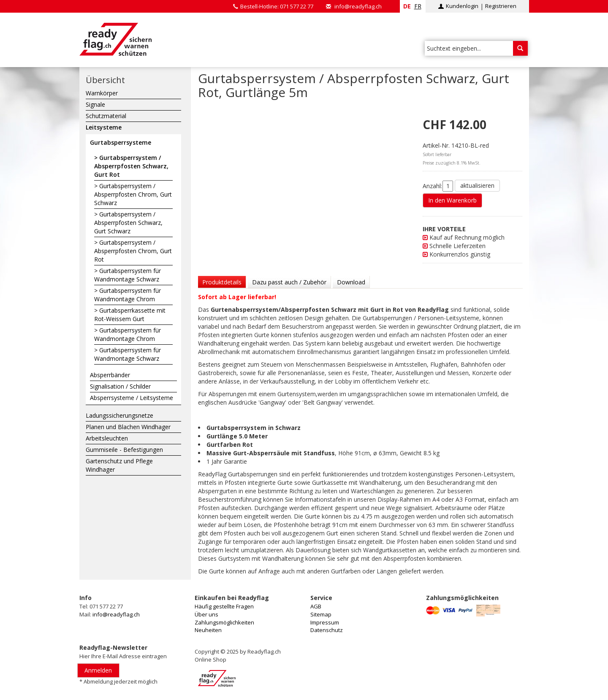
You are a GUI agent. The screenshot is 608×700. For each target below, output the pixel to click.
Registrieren (501, 6)
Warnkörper (102, 93)
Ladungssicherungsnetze (119, 415)
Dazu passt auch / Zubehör (289, 282)
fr (418, 6)
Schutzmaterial (106, 116)
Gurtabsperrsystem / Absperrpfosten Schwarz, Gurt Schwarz (128, 223)
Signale (95, 104)
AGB (316, 606)
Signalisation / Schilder (120, 386)
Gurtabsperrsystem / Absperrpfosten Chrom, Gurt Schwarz (133, 194)
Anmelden (98, 670)
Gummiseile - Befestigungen (124, 450)
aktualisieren (477, 185)
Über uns (206, 614)
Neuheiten (208, 630)
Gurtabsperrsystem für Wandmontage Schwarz (128, 275)
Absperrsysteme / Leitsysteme (132, 398)
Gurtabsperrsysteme (121, 142)
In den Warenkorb (452, 200)
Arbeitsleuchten (107, 438)
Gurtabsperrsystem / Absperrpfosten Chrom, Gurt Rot (133, 251)
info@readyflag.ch (358, 6)
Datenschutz (327, 630)
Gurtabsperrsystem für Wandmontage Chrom (128, 295)
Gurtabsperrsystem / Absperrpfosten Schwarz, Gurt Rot (131, 166)
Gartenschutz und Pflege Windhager (119, 465)
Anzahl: (432, 186)
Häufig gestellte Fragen (224, 606)
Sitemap (321, 614)
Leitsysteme (104, 127)
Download (351, 282)
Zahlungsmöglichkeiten (224, 622)
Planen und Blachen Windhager (128, 427)
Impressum (325, 622)
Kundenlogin (462, 6)
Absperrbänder (110, 375)
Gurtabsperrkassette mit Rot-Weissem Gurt (130, 315)
